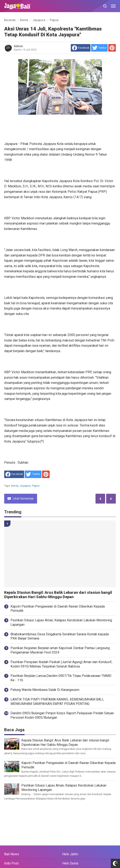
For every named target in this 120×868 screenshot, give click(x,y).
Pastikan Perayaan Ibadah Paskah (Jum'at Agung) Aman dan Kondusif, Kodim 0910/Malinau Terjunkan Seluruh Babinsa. (61, 664)
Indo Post (11, 863)
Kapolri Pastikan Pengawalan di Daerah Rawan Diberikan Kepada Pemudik (58, 609)
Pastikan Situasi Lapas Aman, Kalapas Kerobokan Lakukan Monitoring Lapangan (61, 622)
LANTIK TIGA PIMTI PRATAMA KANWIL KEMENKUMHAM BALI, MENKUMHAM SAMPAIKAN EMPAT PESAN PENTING (57, 702)
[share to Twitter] (99, 48)
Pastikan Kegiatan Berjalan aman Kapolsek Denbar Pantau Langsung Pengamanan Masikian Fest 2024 (60, 650)
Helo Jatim (70, 854)
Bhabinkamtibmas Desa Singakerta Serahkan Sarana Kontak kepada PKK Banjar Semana (60, 636)
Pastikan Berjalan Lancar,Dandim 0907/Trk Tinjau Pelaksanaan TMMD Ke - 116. (61, 678)
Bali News (12, 854)
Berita (15, 486)
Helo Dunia (70, 863)
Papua (36, 486)
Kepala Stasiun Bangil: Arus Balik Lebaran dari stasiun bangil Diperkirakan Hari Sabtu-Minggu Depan (58, 595)
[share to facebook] (81, 48)
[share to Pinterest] (112, 48)
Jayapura (25, 486)
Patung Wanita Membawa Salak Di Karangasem (45, 690)
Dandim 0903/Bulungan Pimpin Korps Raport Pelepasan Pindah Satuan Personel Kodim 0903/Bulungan (62, 715)
